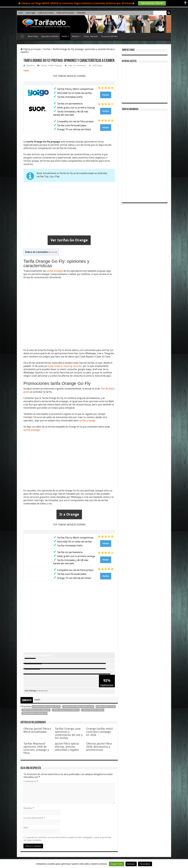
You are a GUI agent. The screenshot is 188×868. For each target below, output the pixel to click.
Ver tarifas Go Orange (69, 240)
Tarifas (64, 36)
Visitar (106, 95)
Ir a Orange (69, 514)
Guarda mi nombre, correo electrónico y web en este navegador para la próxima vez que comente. (67, 839)
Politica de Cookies (46, 13)
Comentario (31, 781)
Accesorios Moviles (109, 36)
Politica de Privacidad (65, 13)
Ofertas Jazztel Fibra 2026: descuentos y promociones (99, 747)
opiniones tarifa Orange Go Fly (46, 707)
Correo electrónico (34, 818)
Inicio (21, 13)
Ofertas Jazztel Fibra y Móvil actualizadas (37, 730)
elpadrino (30, 65)
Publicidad (81, 13)
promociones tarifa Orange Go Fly (78, 707)
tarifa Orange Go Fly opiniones (36, 710)
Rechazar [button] (131, 864)
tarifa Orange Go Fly (106, 707)
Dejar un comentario (77, 65)
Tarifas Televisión (91, 36)
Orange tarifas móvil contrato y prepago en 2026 (99, 732)
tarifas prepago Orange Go (35, 713)
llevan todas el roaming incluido (65, 366)
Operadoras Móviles (50, 36)
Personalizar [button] (145, 864)
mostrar (53, 252)
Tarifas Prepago (55, 65)
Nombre (29, 808)
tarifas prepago (55, 271)
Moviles (75, 36)
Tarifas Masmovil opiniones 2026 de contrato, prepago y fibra (36, 748)
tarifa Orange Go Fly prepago (66, 710)
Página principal (31, 49)
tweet (26, 71)
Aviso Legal (31, 13)
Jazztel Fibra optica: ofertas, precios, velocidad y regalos (67, 747)
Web (26, 828)
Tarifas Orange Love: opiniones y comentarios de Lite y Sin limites (69, 733)
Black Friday (33, 36)
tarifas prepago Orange (93, 710)
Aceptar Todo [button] (117, 864)
